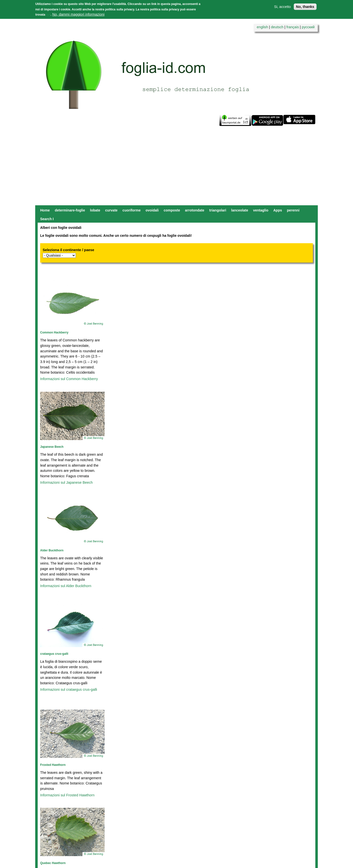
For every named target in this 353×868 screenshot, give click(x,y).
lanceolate (240, 210)
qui (48, 15)
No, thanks (305, 7)
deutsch (277, 27)
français (293, 27)
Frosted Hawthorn (53, 765)
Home (45, 210)
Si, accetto (282, 7)
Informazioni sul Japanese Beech (66, 482)
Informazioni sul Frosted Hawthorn (67, 795)
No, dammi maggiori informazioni (78, 14)
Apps (278, 210)
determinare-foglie (70, 210)
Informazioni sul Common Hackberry (69, 379)
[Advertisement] (176, 168)
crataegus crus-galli (54, 654)
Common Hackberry (54, 332)
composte (172, 210)
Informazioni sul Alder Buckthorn (66, 586)
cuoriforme (132, 210)
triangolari (218, 210)
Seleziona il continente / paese (68, 250)
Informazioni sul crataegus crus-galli (69, 689)
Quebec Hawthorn (53, 863)
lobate (95, 210)
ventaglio (261, 210)
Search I (47, 219)
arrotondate (195, 210)
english (263, 27)
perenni (293, 210)
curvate (111, 210)
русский (308, 27)
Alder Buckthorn (52, 550)
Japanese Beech (52, 447)
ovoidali (152, 210)
